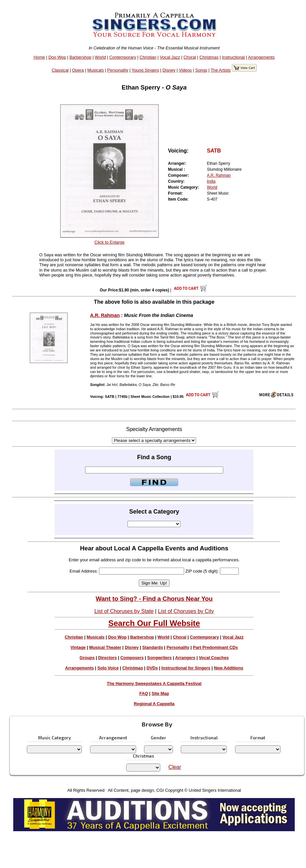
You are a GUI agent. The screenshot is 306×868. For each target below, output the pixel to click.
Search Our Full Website (154, 623)
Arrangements (261, 57)
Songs (201, 70)
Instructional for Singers (186, 668)
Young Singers (145, 70)
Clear (175, 767)
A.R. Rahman (219, 175)
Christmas (209, 57)
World (100, 57)
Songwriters (159, 658)
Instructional (233, 57)
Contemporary (123, 57)
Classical (60, 70)
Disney (169, 70)
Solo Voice (108, 668)
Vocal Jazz (170, 57)
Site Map (160, 693)
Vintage (78, 647)
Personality (118, 70)
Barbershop (80, 57)
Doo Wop (57, 57)
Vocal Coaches (214, 658)
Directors (107, 658)
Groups (87, 658)
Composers (132, 658)
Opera (78, 70)
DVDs (152, 668)
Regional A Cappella (154, 704)
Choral (190, 57)
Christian (148, 57)
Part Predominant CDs (215, 647)
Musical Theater (105, 647)
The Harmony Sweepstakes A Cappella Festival (154, 683)
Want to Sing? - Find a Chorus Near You (154, 599)
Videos (185, 70)
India (211, 181)
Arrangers (185, 658)
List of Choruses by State (124, 611)
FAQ (144, 693)
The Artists (221, 70)
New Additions (229, 668)
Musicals (96, 70)
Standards (153, 647)
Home (39, 57)
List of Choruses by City (186, 611)
